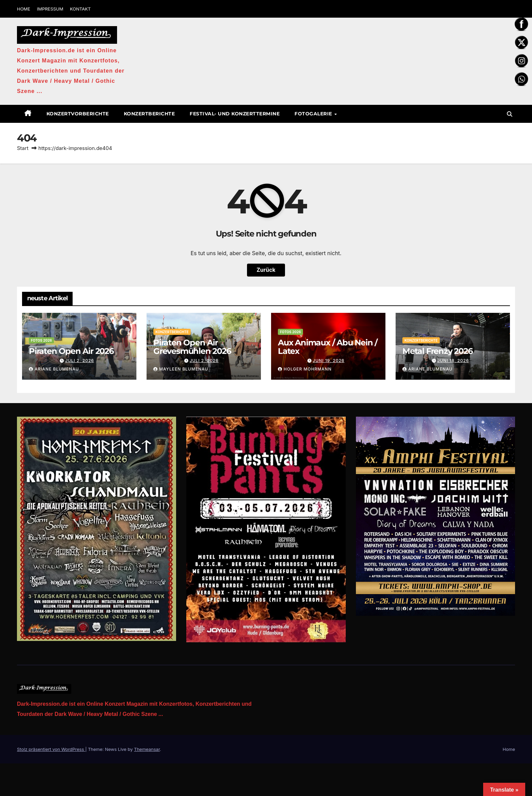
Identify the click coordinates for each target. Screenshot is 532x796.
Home (509, 749)
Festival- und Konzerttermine (235, 114)
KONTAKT (80, 9)
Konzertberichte (149, 114)
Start (23, 148)
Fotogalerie (314, 114)
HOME (24, 9)
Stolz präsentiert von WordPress (51, 749)
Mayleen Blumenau (181, 369)
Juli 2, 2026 (80, 361)
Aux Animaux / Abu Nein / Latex (328, 347)
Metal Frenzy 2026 (438, 351)
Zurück (266, 270)
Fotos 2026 (41, 340)
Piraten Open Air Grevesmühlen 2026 (192, 347)
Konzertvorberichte (78, 114)
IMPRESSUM (50, 9)
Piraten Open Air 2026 (71, 351)
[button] (510, 114)
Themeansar (147, 749)
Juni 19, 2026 (329, 361)
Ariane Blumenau (54, 369)
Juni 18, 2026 (453, 361)
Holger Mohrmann (305, 369)
